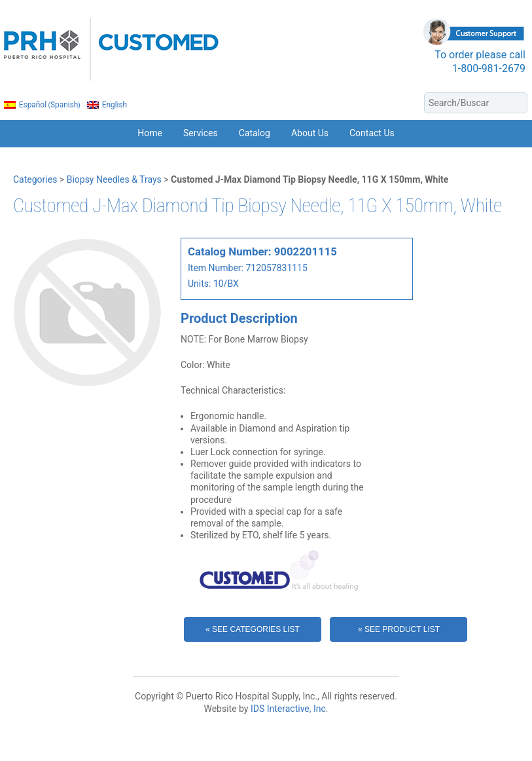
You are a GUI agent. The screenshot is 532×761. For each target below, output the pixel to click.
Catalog (255, 133)
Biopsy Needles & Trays (114, 179)
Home (150, 133)
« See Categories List (253, 629)
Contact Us (372, 133)
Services (201, 133)
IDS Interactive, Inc (288, 709)
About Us (310, 133)
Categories (35, 179)
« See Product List (399, 629)
